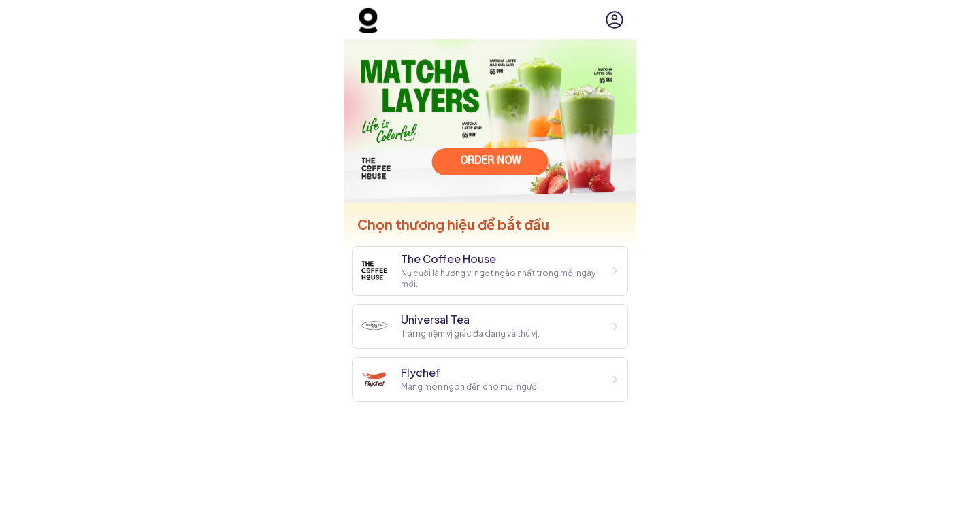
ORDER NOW (490, 161)
